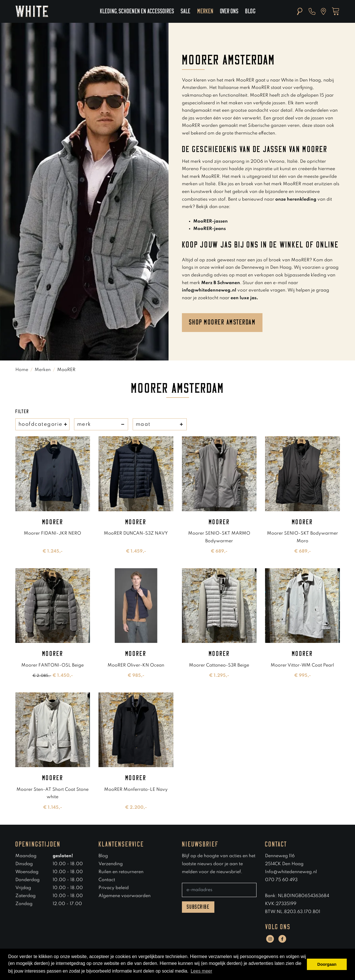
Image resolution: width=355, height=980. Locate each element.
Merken (205, 11)
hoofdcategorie (42, 424)
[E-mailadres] (219, 890)
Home (22, 370)
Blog (250, 11)
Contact (107, 880)
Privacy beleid (114, 888)
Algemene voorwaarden (125, 896)
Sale (186, 11)
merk (101, 424)
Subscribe (198, 907)
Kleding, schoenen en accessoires (137, 11)
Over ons (229, 11)
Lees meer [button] (202, 971)
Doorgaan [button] (327, 964)
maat (160, 424)
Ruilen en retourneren (121, 872)
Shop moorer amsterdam (222, 322)
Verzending (111, 864)
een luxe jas (244, 298)
